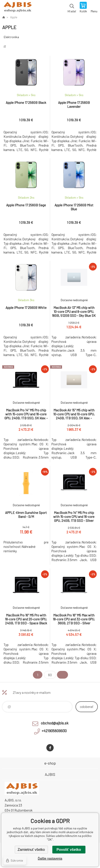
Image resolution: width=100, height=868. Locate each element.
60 (50, 675)
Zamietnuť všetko (31, 850)
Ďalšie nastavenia (50, 859)
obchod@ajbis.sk (55, 723)
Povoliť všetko (69, 850)
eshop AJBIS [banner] (17, 8)
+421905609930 (54, 731)
